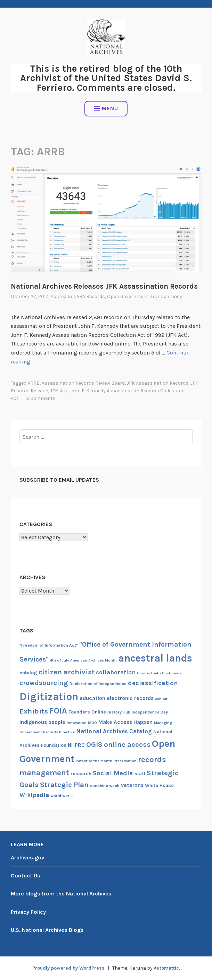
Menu (106, 108)
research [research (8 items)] (81, 774)
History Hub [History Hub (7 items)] (119, 712)
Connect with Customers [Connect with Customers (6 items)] (159, 673)
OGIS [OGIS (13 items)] (94, 744)
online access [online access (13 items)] (127, 744)
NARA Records (89, 296)
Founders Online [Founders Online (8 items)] (87, 712)
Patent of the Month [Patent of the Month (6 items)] (94, 761)
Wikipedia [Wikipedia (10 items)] (34, 795)
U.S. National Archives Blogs (47, 930)
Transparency (166, 296)
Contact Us (26, 876)
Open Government (128, 296)
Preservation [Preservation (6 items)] (125, 761)
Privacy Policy (28, 912)
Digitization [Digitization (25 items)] (49, 697)
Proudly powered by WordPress (68, 968)
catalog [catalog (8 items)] (28, 673)
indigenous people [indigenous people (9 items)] (42, 722)
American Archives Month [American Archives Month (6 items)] (93, 660)
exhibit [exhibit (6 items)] (161, 699)
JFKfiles (59, 391)
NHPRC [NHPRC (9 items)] (76, 745)
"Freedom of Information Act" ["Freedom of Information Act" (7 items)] (49, 645)
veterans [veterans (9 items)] (132, 785)
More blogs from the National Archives (61, 894)
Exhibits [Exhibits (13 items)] (34, 711)
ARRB (34, 383)
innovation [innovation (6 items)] (77, 723)
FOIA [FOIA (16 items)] (58, 711)
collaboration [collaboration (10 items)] (116, 672)
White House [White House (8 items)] (159, 785)
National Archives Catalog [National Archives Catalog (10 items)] (114, 731)
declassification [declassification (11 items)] (153, 683)
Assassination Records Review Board (83, 383)
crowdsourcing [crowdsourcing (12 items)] (44, 683)
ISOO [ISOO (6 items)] (92, 723)
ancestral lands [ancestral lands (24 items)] (155, 658)
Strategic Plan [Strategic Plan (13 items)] (64, 785)
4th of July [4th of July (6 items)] (59, 660)
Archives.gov (27, 857)
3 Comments (41, 398)
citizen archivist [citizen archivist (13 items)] (67, 672)
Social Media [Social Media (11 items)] (113, 773)
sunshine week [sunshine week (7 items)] (105, 786)
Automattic (166, 968)
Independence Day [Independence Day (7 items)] (150, 712)
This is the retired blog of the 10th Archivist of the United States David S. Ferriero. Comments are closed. (106, 78)
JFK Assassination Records (158, 383)
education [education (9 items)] (92, 698)
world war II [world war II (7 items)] (62, 796)
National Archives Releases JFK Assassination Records (104, 286)
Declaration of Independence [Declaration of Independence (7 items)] (98, 684)
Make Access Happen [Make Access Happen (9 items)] (125, 722)
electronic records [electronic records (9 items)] (130, 698)
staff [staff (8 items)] (140, 774)
